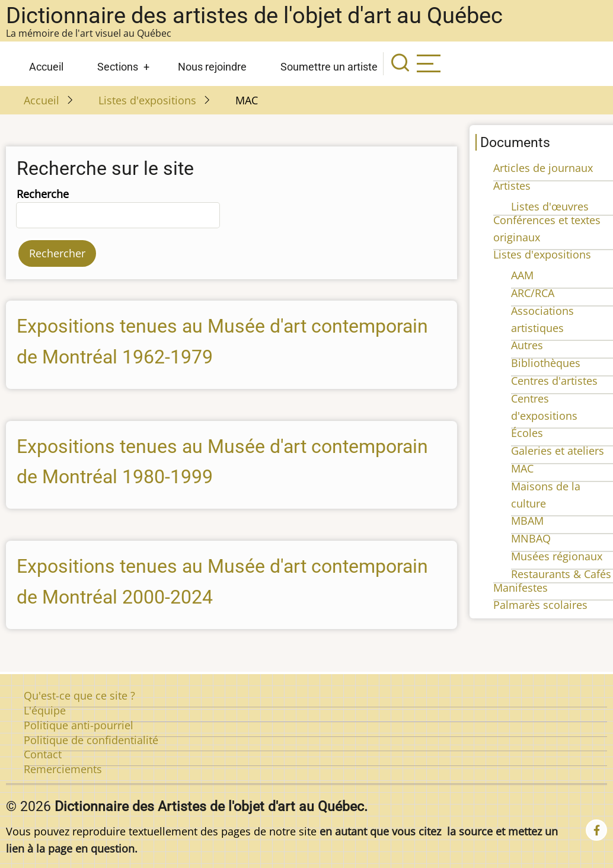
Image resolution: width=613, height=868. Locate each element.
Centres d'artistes (554, 381)
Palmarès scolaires (540, 605)
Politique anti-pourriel (79, 725)
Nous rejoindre (212, 67)
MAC (522, 468)
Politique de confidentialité (91, 740)
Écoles (527, 433)
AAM (522, 275)
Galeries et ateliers (558, 451)
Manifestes (521, 588)
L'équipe (45, 710)
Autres (527, 345)
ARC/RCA (533, 293)
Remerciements (63, 769)
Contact (43, 754)
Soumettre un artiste (329, 67)
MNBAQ (531, 538)
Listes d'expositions (147, 100)
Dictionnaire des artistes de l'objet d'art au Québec (254, 15)
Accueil (46, 67)
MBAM (527, 521)
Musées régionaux (557, 556)
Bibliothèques (546, 363)
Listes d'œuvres (550, 206)
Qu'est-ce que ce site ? (79, 695)
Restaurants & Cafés (561, 574)
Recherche (43, 194)
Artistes (512, 186)
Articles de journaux (543, 168)
